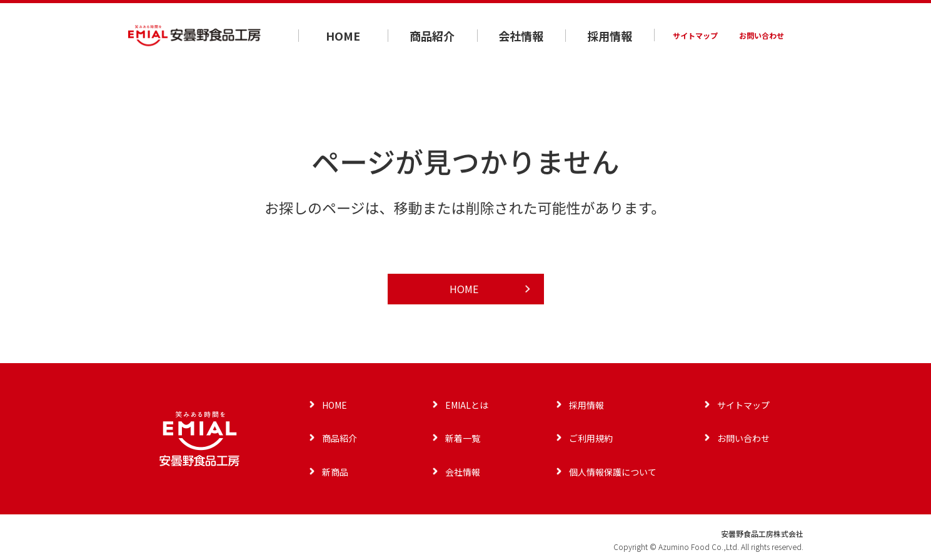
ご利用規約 (591, 438)
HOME (343, 36)
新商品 (335, 472)
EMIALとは (467, 405)
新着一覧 (463, 438)
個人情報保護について (613, 472)
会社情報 (521, 36)
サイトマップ (695, 35)
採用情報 (610, 36)
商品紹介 (432, 36)
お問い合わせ (762, 35)
